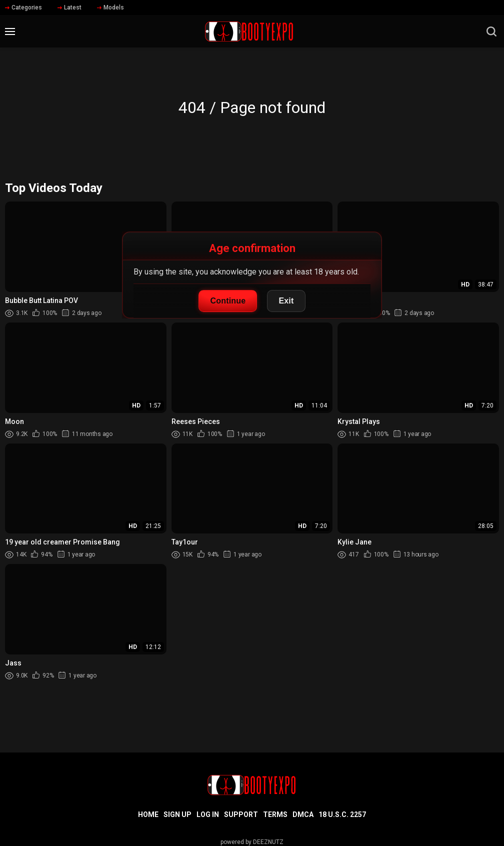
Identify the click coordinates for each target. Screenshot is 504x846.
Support (241, 814)
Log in (208, 814)
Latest (69, 7)
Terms (275, 814)
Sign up (177, 814)
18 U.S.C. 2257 (342, 814)
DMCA (303, 814)
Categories (23, 7)
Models (110, 7)
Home (148, 814)
